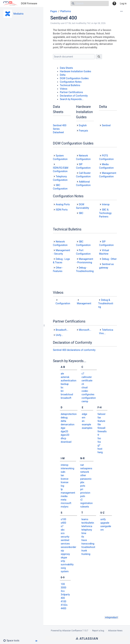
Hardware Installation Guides (76, 71)
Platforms (66, 11)
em (84, 418)
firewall (101, 428)
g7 (99, 445)
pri (82, 489)
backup (65, 384)
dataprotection (69, 414)
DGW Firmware (29, 3)
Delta (63, 75)
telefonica (87, 526)
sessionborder (68, 547)
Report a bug (98, 631)
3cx (63, 591)
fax (99, 418)
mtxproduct (111, 617)
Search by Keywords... (72, 99)
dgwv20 (65, 435)
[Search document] (74, 57)
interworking (67, 468)
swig (63, 568)
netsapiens (86, 468)
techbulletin (88, 523)
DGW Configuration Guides (74, 78)
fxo (99, 438)
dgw (63, 428)
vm (102, 530)
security (65, 537)
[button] (13, 641)
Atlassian (87, 638)
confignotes (88, 394)
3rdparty (65, 595)
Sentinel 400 (64, 18)
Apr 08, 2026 (100, 23)
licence (65, 479)
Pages (54, 11)
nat (82, 465)
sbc (63, 530)
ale (62, 374)
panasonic (86, 479)
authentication (68, 381)
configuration (89, 398)
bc (62, 387)
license (65, 482)
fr (98, 435)
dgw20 (64, 431)
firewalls (102, 431)
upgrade (105, 523)
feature (101, 421)
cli (83, 384)
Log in (123, 3)
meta (64, 500)
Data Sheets (66, 68)
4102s (64, 605)
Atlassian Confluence (72, 631)
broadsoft (66, 398)
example (86, 424)
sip (62, 551)
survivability (67, 564)
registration (87, 503)
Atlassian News (115, 631)
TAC (89, 23)
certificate (87, 381)
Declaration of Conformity (74, 96)
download (66, 442)
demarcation (68, 424)
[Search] (90, 3)
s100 (63, 519)
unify (103, 519)
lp (62, 489)
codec (85, 391)
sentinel (65, 540)
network (85, 472)
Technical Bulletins (70, 85)
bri (62, 391)
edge (84, 414)
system (65, 571)
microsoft (66, 503)
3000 (63, 588)
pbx (82, 482)
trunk (84, 551)
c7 (83, 374)
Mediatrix (18, 14)
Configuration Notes (71, 82)
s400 (63, 523)
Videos (64, 89)
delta (63, 421)
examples (87, 428)
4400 (63, 608)
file (99, 424)
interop (65, 465)
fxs (99, 442)
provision (85, 493)
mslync (65, 507)
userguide (106, 526)
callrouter (87, 377)
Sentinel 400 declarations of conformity (74, 350)
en (83, 421)
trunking (86, 554)
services (65, 544)
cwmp (85, 401)
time (84, 533)
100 (63, 584)
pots (83, 486)
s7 (62, 526)
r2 (82, 500)
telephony (87, 530)
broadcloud (67, 394)
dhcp (63, 438)
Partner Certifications (71, 92)
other (83, 475)
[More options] (121, 11)
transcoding (88, 544)
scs (63, 533)
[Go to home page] (11, 3)
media (64, 496)
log (62, 486)
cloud (84, 387)
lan (62, 475)
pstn (83, 496)
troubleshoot (88, 547)
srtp (63, 561)
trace (84, 540)
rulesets (85, 507)
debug (64, 418)
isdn (63, 472)
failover (101, 414)
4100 (63, 601)
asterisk (65, 377)
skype (64, 558)
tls (83, 537)
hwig (100, 452)
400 (63, 598)
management (68, 493)
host (100, 449)
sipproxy (65, 554)
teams (85, 519)
